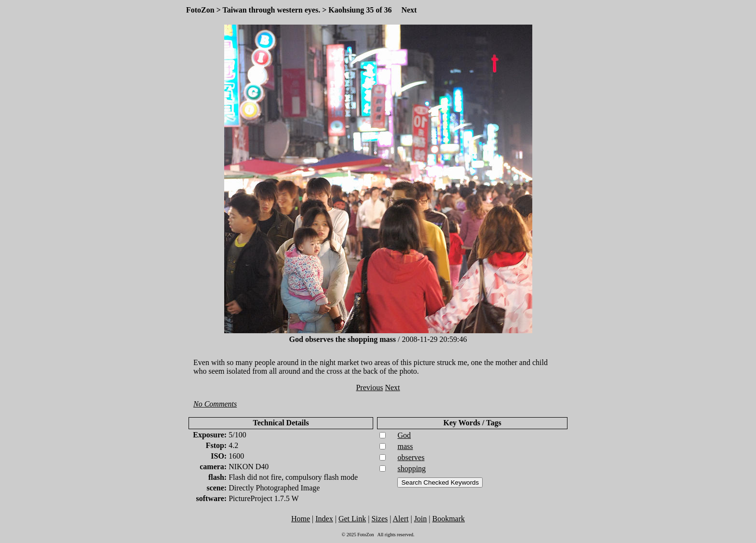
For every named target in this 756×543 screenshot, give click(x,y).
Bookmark (449, 519)
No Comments (215, 404)
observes (411, 457)
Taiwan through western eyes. (272, 10)
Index (324, 519)
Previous (369, 387)
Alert (401, 519)
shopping (412, 468)
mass (405, 446)
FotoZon (200, 10)
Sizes (379, 519)
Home (301, 519)
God (404, 435)
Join (421, 519)
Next (409, 10)
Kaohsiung (346, 10)
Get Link (352, 519)
